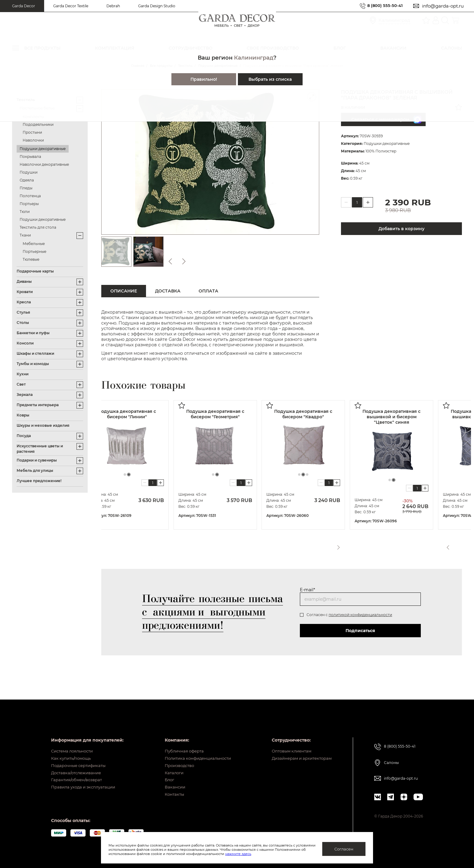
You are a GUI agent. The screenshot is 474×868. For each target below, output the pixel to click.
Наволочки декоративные (44, 164)
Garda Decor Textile (71, 6)
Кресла (24, 302)
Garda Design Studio (157, 6)
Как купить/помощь (73, 747)
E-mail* (307, 590)
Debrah (113, 6)
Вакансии (170, 785)
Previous (447, 545)
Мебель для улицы (35, 470)
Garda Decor (24, 6)
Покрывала (30, 157)
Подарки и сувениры (37, 460)
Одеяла (27, 180)
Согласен (344, 849)
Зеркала (25, 395)
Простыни (32, 132)
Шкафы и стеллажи (35, 353)
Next (458, 545)
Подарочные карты (35, 271)
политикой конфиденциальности (360, 615)
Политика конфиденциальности (195, 747)
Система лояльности (74, 738)
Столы (23, 323)
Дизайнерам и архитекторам (299, 747)
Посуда (24, 436)
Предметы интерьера (38, 405)
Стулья (23, 312)
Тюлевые (31, 259)
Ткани (25, 235)
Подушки (29, 172)
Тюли (25, 212)
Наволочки (33, 140)
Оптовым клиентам (288, 738)
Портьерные (34, 251)
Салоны (391, 749)
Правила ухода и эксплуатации (86, 785)
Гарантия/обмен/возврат (79, 775)
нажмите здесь (270, 854)
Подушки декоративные (43, 149)
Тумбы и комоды (33, 364)
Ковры (23, 415)
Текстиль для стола (38, 227)
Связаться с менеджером (386, 119)
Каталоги (169, 766)
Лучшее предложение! (39, 481)
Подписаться (360, 631)
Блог (164, 775)
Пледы (26, 188)
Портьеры (29, 204)
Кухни (23, 374)
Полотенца (30, 196)
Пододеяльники (38, 124)
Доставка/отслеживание (78, 766)
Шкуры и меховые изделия (43, 425)
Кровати (25, 292)
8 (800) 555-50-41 (383, 6)
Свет (21, 384)
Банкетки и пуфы (33, 333)
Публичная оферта (180, 738)
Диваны (24, 281)
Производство (175, 756)
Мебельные (34, 244)
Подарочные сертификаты (81, 756)
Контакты (169, 794)
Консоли (25, 343)
